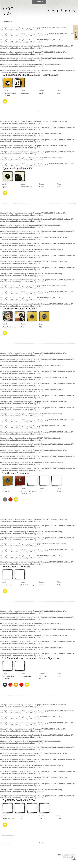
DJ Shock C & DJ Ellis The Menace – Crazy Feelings (30, 75)
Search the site (49, 11)
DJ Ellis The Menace (9, 93)
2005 (59, 585)
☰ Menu (39, 2)
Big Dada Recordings (27, 585)
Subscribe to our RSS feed (74, 11)
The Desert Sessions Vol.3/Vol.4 (20, 309)
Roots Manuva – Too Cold (16, 567)
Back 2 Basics (25, 93)
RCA (22, 819)
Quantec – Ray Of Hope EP (17, 169)
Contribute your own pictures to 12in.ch (75, 32)
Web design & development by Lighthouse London (11, 858)
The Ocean (6, 491)
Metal (41, 679)
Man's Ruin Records (9, 327)
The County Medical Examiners (9, 678)
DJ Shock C (6, 95)
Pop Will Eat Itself (8, 819)
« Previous (6, 843)
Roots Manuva (7, 585)
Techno (41, 187)
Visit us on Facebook (57, 11)
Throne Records (26, 493)
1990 (59, 819)
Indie (41, 819)
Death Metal (43, 677)
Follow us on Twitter (53, 11)
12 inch (8, 11)
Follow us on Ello (66, 11)
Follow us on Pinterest (62, 11)
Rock (22, 327)
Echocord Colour (26, 187)
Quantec (5, 187)
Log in (74, 859)
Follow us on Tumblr (70, 11)
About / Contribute (69, 857)
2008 (59, 187)
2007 (59, 677)
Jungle (41, 93)
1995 (59, 93)
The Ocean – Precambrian (16, 473)
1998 (41, 327)
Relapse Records (26, 677)
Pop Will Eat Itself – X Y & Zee (19, 800)
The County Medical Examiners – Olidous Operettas (31, 658)
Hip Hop (42, 585)
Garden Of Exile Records (29, 491)
